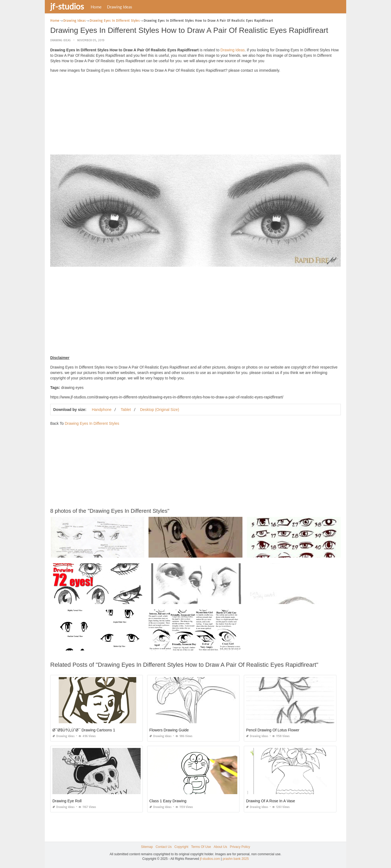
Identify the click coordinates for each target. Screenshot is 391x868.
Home (96, 7)
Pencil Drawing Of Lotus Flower (273, 730)
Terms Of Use (201, 847)
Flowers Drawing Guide (169, 730)
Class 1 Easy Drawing (168, 801)
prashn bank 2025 (236, 859)
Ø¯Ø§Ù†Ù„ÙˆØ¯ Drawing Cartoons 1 (84, 730)
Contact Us (164, 847)
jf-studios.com (210, 859)
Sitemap (147, 847)
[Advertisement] (195, 115)
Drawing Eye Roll (67, 801)
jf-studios (67, 6)
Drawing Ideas (120, 7)
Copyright (181, 847)
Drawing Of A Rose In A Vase (270, 801)
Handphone (102, 410)
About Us (220, 847)
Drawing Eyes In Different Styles (92, 423)
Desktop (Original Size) (160, 410)
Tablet (126, 410)
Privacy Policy (240, 847)
